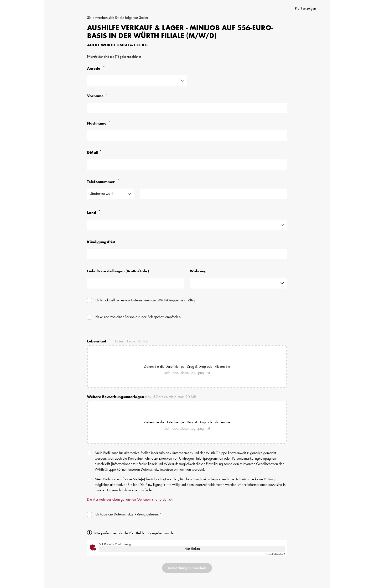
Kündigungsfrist (101, 242)
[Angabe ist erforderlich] (137, 81)
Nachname (99, 123)
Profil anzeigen (305, 9)
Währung (198, 271)
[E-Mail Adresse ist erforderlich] (187, 165)
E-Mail (95, 152)
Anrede (97, 68)
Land (95, 213)
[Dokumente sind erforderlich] (124, 405)
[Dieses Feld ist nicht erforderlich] (187, 254)
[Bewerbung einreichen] (187, 568)
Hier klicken (192, 549)
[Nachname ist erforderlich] (187, 135)
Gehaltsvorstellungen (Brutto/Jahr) (118, 271)
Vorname (98, 96)
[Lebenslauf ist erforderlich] (124, 349)
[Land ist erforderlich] (187, 225)
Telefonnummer (104, 182)
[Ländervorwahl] (111, 194)
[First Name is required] (187, 108)
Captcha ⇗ (275, 554)
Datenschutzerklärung (130, 514)
